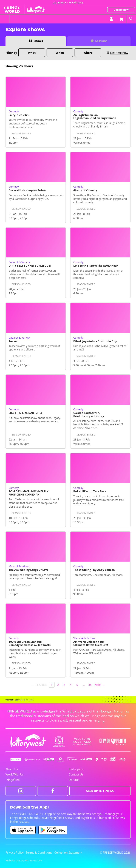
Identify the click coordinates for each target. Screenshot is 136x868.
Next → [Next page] (100, 685)
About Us (12, 769)
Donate (74, 780)
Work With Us (15, 774)
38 (90, 685)
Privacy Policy (15, 853)
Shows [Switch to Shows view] (38, 41)
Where (88, 53)
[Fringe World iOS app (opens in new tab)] (23, 830)
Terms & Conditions (39, 853)
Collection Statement (68, 853)
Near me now (117, 53)
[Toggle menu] (5, 19)
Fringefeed (13, 780)
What (32, 53)
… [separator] (84, 685)
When (60, 53)
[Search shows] (131, 19)
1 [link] (52, 685)
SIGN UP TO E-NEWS (100, 791)
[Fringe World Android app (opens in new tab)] (53, 830)
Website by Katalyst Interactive (24, 860)
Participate (76, 769)
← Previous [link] (39, 685)
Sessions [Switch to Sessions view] (101, 41)
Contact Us (76, 774)
